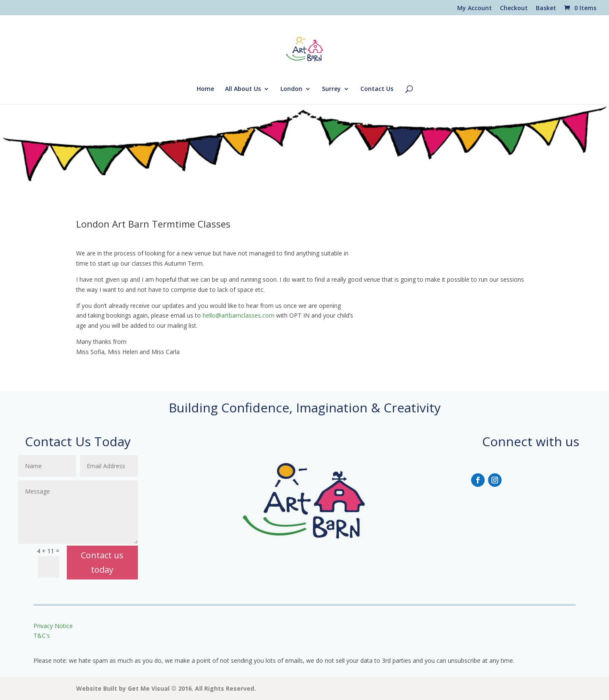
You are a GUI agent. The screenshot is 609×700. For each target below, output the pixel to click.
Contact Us (377, 89)
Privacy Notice (54, 626)
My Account (475, 8)
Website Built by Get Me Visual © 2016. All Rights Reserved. (166, 688)
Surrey (331, 89)
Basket (546, 8)
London (291, 89)
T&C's (42, 635)
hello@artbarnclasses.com (239, 315)
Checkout (514, 8)
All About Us (243, 89)
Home (205, 89)
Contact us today (102, 562)
